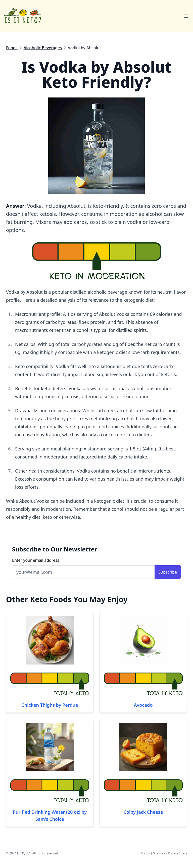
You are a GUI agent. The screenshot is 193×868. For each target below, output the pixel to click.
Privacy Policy (177, 853)
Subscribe (168, 572)
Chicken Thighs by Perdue (50, 705)
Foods (12, 48)
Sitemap (159, 853)
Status (145, 853)
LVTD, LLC (24, 853)
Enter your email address (36, 560)
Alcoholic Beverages (43, 48)
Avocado (143, 705)
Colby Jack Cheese (143, 812)
